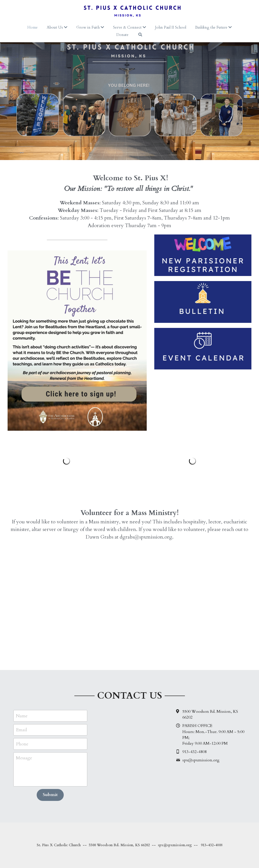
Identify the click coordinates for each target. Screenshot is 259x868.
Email (21, 730)
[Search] (140, 35)
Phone (22, 744)
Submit (50, 795)
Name (22, 716)
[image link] (77, 340)
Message (24, 758)
